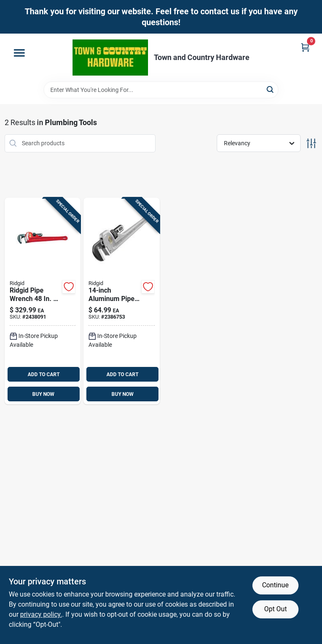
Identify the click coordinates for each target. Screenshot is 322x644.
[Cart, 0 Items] (305, 47)
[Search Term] (161, 90)
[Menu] (19, 53)
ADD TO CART (44, 374)
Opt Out (275, 609)
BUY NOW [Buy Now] (43, 394)
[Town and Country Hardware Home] (110, 58)
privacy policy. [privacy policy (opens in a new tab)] (41, 614)
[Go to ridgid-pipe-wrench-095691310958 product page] (122, 301)
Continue (275, 585)
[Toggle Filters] (311, 143)
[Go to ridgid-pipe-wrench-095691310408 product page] (43, 301)
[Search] (271, 89)
